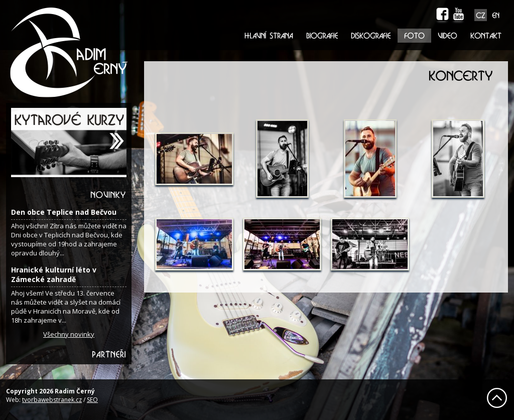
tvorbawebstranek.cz (52, 400)
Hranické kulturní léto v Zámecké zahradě (54, 274)
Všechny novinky (69, 334)
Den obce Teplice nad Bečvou (64, 212)
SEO (92, 400)
